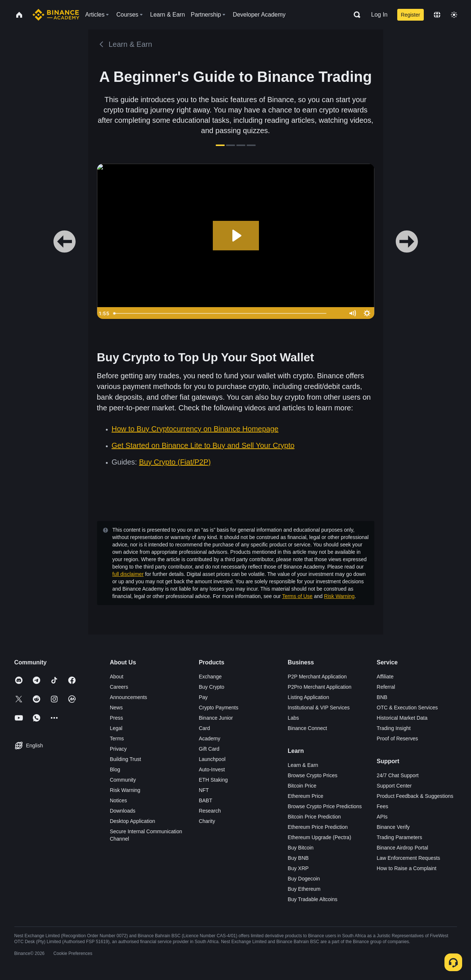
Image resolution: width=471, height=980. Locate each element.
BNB (382, 697)
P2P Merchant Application (317, 677)
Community (123, 780)
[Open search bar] (355, 15)
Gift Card (209, 749)
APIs (382, 817)
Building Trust (126, 759)
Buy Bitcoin (301, 848)
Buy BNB (298, 858)
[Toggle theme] (454, 15)
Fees (382, 806)
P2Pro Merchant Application (320, 687)
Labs (293, 718)
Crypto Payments (219, 708)
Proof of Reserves (397, 739)
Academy (209, 739)
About (117, 677)
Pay (203, 697)
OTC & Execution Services (407, 708)
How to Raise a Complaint (406, 868)
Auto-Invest (212, 769)
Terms (117, 739)
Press (117, 718)
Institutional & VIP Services (319, 708)
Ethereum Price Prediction (318, 827)
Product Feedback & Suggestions (415, 796)
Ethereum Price (305, 796)
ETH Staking (213, 780)
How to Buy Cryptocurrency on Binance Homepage (195, 429)
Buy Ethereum (304, 889)
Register (411, 15)
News (116, 708)
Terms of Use (297, 596)
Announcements (129, 697)
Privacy (118, 749)
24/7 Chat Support (398, 775)
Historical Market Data (402, 718)
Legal (116, 728)
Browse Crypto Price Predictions (325, 806)
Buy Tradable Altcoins (313, 899)
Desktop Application (133, 821)
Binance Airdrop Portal (402, 848)
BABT (206, 800)
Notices (119, 800)
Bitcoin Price (302, 786)
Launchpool (212, 759)
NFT (204, 790)
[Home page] (56, 15)
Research (210, 811)
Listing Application (308, 697)
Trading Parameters (399, 837)
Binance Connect (307, 728)
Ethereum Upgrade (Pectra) (319, 837)
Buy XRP (298, 868)
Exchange (210, 677)
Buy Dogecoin (304, 879)
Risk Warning (340, 596)
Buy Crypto (212, 687)
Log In (379, 15)
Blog (115, 769)
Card (204, 728)
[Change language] (437, 15)
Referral (386, 687)
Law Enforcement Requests (408, 858)
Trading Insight (394, 728)
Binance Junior (216, 718)
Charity (207, 821)
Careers (119, 687)
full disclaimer (128, 574)
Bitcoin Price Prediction (314, 817)
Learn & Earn (303, 765)
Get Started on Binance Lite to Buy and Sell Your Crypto (203, 445)
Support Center (394, 786)
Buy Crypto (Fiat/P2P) (175, 462)
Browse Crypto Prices (313, 775)
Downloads (123, 811)
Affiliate (385, 677)
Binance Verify (393, 827)
